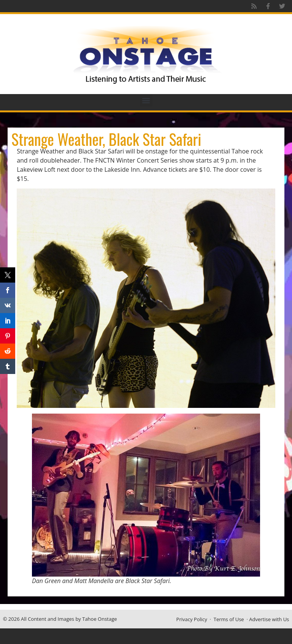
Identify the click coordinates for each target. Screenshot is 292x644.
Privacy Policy (192, 619)
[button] (146, 100)
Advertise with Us (269, 619)
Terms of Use (229, 619)
